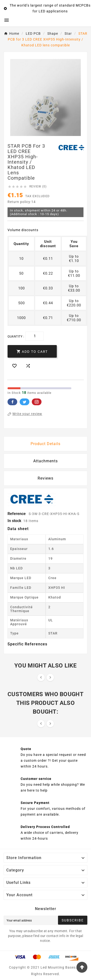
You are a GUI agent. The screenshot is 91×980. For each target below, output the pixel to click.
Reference (17, 514)
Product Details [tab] (45, 444)
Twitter (25, 402)
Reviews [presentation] (45, 478)
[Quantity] (35, 336)
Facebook (12, 402)
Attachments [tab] (45, 461)
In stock (14, 521)
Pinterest (37, 402)
